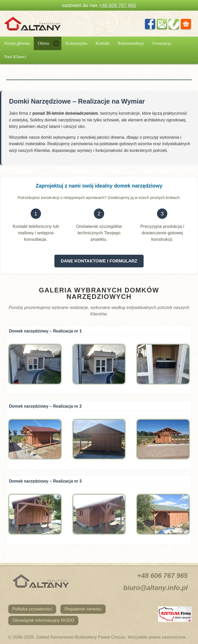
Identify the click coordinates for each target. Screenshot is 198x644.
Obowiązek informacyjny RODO (43, 620)
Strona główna (17, 43)
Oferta (43, 43)
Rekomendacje (131, 43)
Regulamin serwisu (83, 609)
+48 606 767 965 (118, 5)
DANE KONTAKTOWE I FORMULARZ (99, 261)
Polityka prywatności (32, 609)
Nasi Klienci (15, 57)
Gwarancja (162, 43)
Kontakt (103, 43)
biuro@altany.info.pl (155, 588)
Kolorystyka (76, 43)
